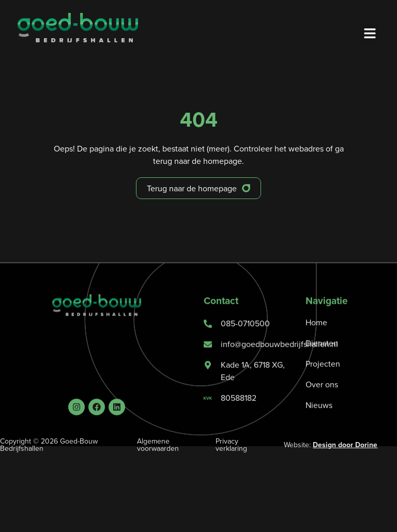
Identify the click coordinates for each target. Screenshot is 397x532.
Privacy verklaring (231, 445)
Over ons (322, 399)
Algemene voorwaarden (158, 445)
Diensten (322, 358)
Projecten (323, 378)
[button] (370, 34)
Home (316, 337)
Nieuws (319, 420)
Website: (331, 445)
